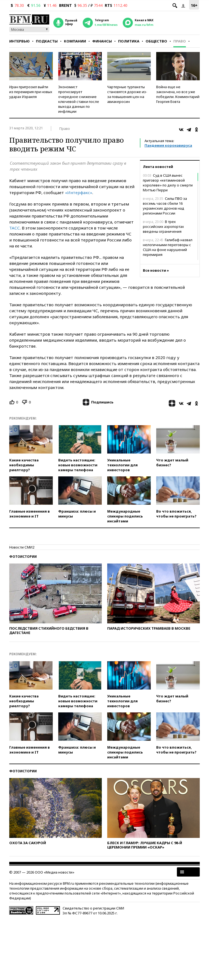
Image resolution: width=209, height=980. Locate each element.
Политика (129, 41)
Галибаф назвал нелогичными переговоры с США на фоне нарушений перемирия (168, 247)
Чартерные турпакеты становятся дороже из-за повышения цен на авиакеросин (127, 94)
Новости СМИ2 (22, 547)
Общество (156, 41)
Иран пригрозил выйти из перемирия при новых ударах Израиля (31, 92)
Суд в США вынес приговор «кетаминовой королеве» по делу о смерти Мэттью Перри (168, 183)
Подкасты (47, 41)
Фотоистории (23, 557)
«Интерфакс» (79, 192)
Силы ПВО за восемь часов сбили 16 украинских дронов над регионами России (165, 206)
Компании (75, 41)
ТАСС (15, 228)
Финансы (102, 41)
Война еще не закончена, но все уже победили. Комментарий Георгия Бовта (178, 94)
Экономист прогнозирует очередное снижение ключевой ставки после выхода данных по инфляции (79, 99)
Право (180, 41)
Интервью (19, 41)
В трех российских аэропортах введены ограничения (163, 226)
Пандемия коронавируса (168, 145)
